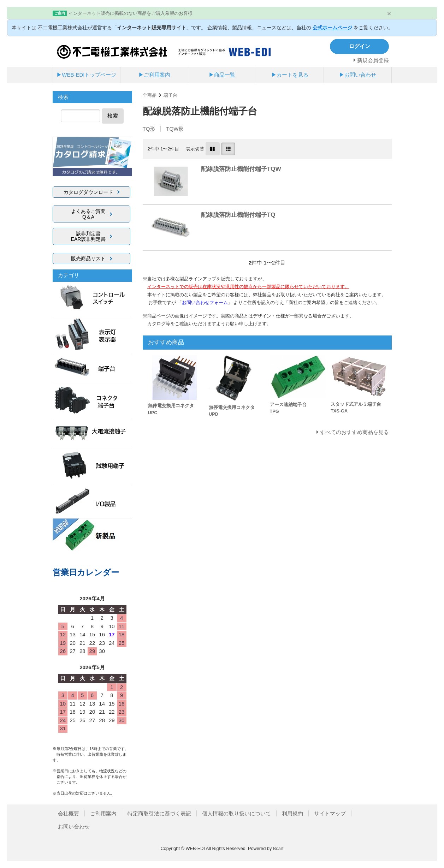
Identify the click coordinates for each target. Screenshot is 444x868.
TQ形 (149, 129)
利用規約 (292, 813)
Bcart (278, 848)
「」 (206, 302)
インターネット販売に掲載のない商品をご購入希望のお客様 (131, 13)
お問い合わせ (74, 827)
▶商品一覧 (222, 75)
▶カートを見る (290, 75)
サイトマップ (330, 813)
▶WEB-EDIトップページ (86, 75)
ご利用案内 (103, 813)
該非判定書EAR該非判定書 (88, 236)
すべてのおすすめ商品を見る (354, 432)
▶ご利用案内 (154, 75)
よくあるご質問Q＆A (88, 214)
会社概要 (69, 813)
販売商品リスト (88, 258)
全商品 (150, 95)
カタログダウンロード (88, 192)
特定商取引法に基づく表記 (159, 813)
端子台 (170, 95)
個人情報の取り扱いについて (236, 813)
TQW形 (175, 129)
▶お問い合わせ (358, 75)
